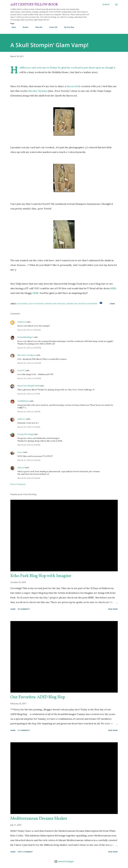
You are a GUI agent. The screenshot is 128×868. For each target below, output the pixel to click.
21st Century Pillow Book (34, 5)
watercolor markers (88, 304)
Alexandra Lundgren (27, 355)
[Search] (106, 5)
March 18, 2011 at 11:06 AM (29, 330)
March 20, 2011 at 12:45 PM (29, 378)
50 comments (24, 609)
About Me (37, 27)
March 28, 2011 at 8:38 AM (29, 478)
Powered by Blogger (64, 861)
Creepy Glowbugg (25, 434)
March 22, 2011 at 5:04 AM (29, 460)
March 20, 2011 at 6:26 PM (29, 445)
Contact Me (52, 27)
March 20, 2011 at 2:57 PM (29, 394)
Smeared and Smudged (55, 304)
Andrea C (22, 419)
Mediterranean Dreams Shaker (39, 819)
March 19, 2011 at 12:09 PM (29, 348)
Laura (20, 452)
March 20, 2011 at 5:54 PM (29, 427)
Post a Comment (18, 484)
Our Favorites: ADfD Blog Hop (38, 697)
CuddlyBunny (23, 401)
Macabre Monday (38, 91)
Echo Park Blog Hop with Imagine (41, 576)
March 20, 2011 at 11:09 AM (29, 363)
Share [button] (112, 304)
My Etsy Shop (68, 27)
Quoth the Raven (36, 304)
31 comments (24, 730)
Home (12, 27)
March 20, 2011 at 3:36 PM (29, 412)
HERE (113, 288)
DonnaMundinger (25, 337)
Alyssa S (21, 467)
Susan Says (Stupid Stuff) (28, 386)
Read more (113, 609)
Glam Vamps (22, 304)
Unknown (22, 322)
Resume (24, 27)
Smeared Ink (73, 86)
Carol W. (21, 370)
